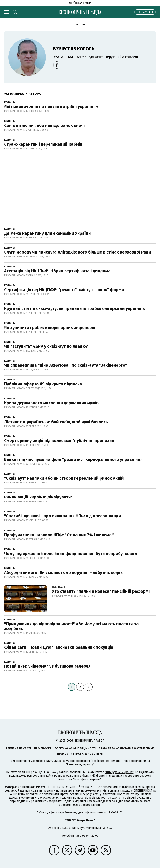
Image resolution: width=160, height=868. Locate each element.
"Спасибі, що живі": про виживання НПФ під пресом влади (63, 516)
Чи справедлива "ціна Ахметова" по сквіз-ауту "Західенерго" (66, 365)
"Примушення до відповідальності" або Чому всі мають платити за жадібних (71, 626)
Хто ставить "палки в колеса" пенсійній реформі (101, 591)
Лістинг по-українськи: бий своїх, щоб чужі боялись (56, 422)
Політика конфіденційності (75, 748)
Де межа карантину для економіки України (47, 233)
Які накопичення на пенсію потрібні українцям (51, 107)
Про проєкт (43, 748)
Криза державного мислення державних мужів (51, 403)
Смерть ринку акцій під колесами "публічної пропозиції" (61, 441)
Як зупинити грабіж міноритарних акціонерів (50, 328)
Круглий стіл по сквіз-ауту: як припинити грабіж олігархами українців (74, 308)
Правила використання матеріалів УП (126, 748)
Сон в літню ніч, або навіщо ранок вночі (44, 125)
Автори (80, 25)
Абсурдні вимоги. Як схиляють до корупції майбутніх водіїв (63, 572)
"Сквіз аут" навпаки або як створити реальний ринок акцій (64, 478)
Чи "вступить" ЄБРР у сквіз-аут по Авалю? (46, 346)
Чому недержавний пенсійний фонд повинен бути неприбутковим (71, 554)
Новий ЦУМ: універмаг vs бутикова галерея (47, 666)
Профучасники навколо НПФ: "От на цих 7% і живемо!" (59, 535)
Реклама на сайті (18, 748)
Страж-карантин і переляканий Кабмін (43, 144)
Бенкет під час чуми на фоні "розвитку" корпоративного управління (73, 459)
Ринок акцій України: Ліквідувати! (38, 497)
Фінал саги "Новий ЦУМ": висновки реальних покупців (59, 647)
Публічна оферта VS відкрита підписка (43, 384)
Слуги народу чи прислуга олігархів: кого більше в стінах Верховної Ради (78, 252)
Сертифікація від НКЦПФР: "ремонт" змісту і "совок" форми (64, 290)
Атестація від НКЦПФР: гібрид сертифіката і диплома (57, 271)
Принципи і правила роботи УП (80, 754)
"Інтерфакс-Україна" (119, 772)
